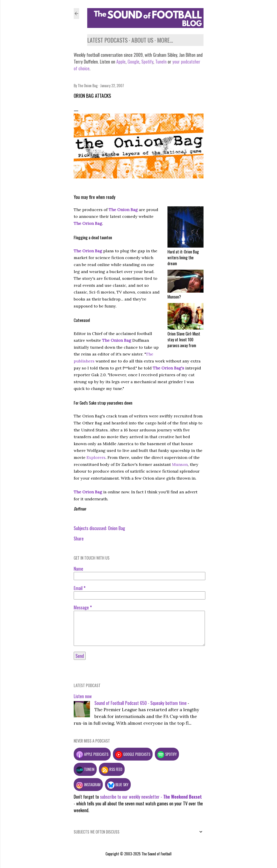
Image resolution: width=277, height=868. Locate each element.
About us (142, 40)
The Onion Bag (124, 210)
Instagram (88, 785)
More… (165, 40)
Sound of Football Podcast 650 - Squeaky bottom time (141, 703)
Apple (121, 62)
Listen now (83, 696)
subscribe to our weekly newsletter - (151, 797)
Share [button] (79, 538)
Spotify (147, 62)
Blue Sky (118, 785)
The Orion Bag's (168, 368)
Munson (180, 464)
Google (133, 62)
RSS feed (112, 769)
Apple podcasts (92, 754)
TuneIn (161, 62)
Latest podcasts (107, 40)
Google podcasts (133, 754)
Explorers (96, 457)
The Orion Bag (88, 223)
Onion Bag (117, 528)
